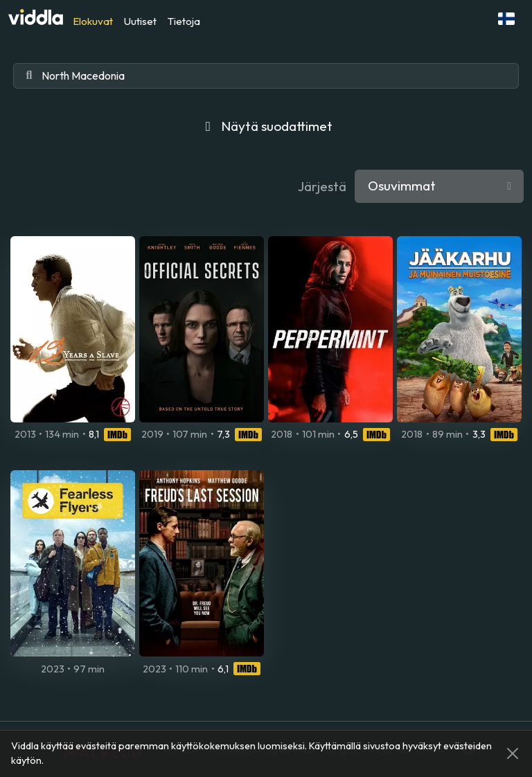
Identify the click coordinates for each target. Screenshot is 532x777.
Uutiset (140, 21)
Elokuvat (93, 21)
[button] (506, 19)
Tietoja (184, 21)
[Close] (513, 753)
